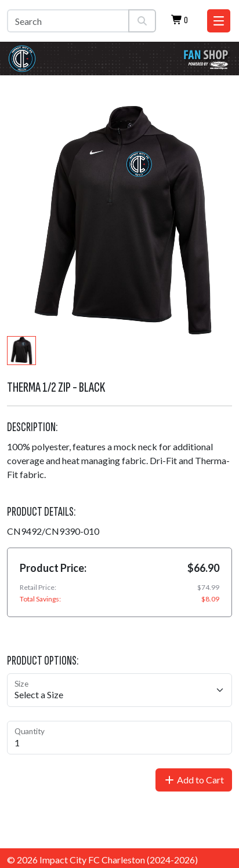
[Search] (68, 21)
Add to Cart (194, 780)
